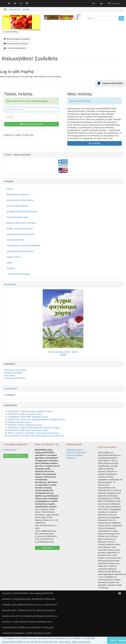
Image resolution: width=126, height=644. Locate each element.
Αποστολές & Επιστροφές (15, 370)
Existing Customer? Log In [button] (16, 456)
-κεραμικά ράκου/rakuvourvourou (20, 234)
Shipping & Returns (75, 450)
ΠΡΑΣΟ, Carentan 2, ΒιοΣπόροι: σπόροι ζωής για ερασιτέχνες (34, 433)
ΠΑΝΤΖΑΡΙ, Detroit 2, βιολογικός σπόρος (25, 425)
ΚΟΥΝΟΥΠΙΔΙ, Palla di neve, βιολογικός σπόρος (28, 430)
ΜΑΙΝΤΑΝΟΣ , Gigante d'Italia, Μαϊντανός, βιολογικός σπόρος (34, 428)
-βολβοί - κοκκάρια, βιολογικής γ (20, 229)
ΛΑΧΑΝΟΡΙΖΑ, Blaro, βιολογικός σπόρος (25, 414)
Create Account (10, 450)
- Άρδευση (11, 268)
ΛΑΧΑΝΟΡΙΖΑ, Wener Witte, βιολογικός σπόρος (28, 417)
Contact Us (71, 458)
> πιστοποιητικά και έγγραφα (18, 274)
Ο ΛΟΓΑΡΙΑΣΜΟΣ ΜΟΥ (15, 48)
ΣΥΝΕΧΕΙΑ (94, 143)
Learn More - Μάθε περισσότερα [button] (75, 642)
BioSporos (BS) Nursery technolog (21, 223)
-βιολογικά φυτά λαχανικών (17, 194)
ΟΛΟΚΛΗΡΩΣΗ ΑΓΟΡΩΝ (16, 44)
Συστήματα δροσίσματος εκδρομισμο (22, 212)
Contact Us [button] (47, 548)
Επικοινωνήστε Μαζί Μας (15, 378)
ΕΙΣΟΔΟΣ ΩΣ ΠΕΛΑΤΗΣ (31, 124)
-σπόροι (10, 189)
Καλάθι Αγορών (11, 389)
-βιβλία (9, 263)
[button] (101, 640)
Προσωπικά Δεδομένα (13, 373)
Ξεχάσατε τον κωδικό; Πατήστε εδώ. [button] (19, 135)
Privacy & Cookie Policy (76, 453)
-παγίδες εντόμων (14, 257)
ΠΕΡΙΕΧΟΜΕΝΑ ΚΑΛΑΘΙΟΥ (17, 39)
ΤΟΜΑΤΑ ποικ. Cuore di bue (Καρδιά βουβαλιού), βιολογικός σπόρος (36, 420)
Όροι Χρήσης (10, 375)
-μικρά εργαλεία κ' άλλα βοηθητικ (20, 200)
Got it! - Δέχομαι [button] (118, 640)
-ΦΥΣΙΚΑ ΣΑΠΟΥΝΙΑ (15, 240)
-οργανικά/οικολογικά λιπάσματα (20, 251)
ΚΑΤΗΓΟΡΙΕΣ (11, 32)
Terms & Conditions (75, 455)
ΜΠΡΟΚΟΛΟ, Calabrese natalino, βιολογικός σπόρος (30, 411)
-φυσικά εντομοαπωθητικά (17, 206)
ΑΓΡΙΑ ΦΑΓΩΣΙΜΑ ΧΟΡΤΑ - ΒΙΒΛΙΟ (63, 352)
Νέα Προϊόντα (10, 284)
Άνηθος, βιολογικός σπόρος (19, 422)
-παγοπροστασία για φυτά (17, 217)
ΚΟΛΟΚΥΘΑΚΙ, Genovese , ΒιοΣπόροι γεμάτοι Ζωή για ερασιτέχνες (36, 436)
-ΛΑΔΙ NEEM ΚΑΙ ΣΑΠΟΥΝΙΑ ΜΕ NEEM (23, 246)
